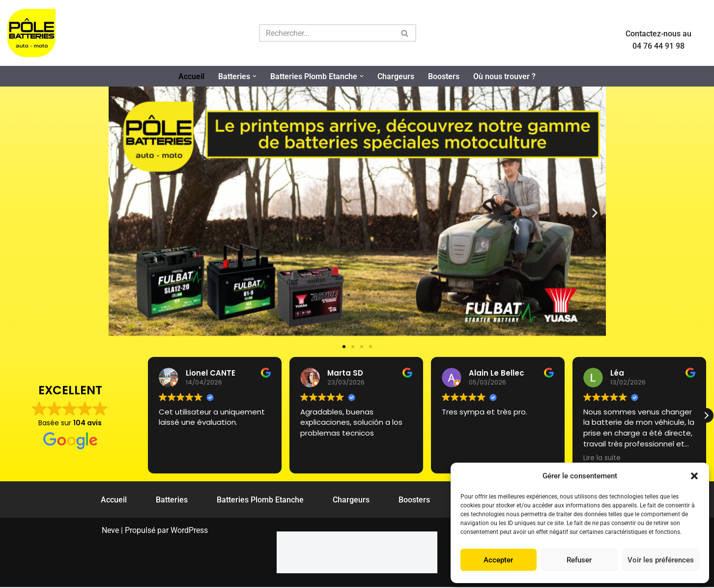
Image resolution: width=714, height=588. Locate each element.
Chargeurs (396, 76)
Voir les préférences (661, 560)
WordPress (189, 531)
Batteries (172, 500)
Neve (110, 531)
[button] (694, 476)
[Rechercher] (327, 33)
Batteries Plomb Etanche (260, 500)
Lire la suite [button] (602, 458)
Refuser (579, 560)
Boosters (444, 76)
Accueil (191, 76)
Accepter (498, 560)
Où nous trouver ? (504, 76)
